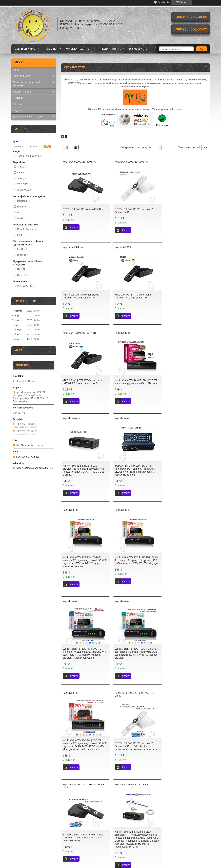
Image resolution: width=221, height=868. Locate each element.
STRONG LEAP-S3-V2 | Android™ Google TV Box (132, 211)
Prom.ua (126, 859)
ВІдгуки (17, 110)
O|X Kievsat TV (138, 49)
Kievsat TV (69, 832)
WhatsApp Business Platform (150, 776)
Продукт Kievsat (22, 76)
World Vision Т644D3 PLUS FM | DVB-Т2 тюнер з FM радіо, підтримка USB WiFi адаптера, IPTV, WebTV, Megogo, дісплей (186, 476)
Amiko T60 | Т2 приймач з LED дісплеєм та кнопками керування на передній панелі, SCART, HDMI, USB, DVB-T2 (84, 385)
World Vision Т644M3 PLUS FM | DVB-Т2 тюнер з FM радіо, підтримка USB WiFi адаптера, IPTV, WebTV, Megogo (84, 475)
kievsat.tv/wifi (109, 49)
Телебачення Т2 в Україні (77, 837)
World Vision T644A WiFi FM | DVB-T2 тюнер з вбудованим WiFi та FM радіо (186, 296)
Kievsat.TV (19, 832)
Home (16, 70)
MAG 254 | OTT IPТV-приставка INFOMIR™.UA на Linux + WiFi (81, 296)
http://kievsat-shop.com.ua (30, 445)
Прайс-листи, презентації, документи (27, 84)
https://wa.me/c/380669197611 (138, 781)
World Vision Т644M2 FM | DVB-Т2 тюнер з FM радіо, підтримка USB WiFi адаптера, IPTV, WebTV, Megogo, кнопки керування (186, 385)
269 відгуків (163, 2)
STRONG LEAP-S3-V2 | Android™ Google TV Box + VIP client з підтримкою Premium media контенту (134, 569)
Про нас (17, 104)
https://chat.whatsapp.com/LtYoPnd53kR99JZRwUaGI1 (35, 468)
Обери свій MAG (25, 49)
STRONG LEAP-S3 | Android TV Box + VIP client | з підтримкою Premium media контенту (185, 569)
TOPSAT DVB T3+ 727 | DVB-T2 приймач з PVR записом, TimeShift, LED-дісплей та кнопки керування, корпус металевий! (133, 385)
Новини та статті (22, 92)
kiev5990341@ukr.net (28, 457)
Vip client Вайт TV (78, 49)
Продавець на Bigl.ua (110, 862)
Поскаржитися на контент (107, 865)
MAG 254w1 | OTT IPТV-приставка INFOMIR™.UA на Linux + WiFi (133, 296)
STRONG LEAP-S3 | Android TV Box (83, 209)
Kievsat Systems (123, 837)
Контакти (18, 98)
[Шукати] (202, 49)
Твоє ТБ (51, 49)
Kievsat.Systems (22, 837)
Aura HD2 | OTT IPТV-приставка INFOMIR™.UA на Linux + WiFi (182, 211)
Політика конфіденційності (132, 865)
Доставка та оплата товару (28, 117)
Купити (74, 227)
